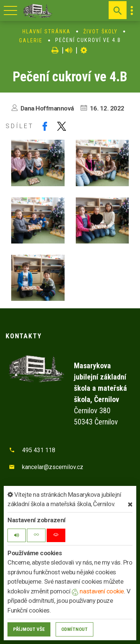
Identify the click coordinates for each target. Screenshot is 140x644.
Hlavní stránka (46, 31)
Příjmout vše (29, 629)
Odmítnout (74, 629)
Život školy (100, 31)
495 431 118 (39, 450)
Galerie (31, 40)
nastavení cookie (98, 591)
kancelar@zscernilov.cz (53, 467)
